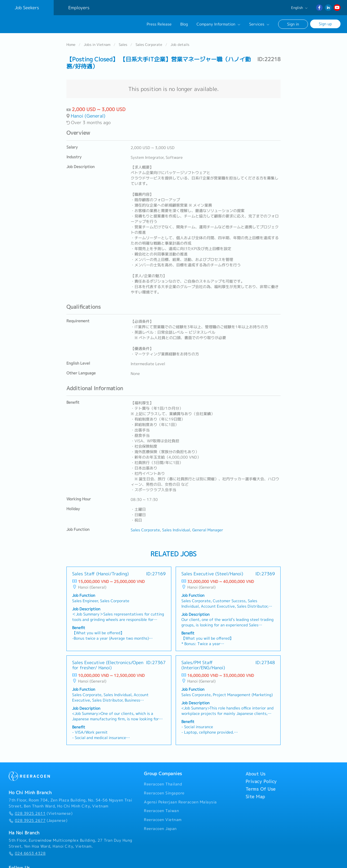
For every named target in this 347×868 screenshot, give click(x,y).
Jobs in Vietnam (97, 44)
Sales (123, 44)
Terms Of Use (261, 789)
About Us (256, 774)
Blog (184, 24)
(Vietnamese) (41, 813)
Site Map (255, 797)
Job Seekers (27, 8)
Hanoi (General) (88, 116)
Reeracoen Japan (160, 828)
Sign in (293, 24)
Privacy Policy (261, 781)
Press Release (159, 24)
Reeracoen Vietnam (163, 819)
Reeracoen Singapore (164, 793)
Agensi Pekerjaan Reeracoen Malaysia (180, 802)
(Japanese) (38, 820)
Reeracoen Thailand (163, 784)
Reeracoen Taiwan (161, 811)
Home (71, 44)
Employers (79, 8)
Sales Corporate (149, 44)
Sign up (325, 24)
